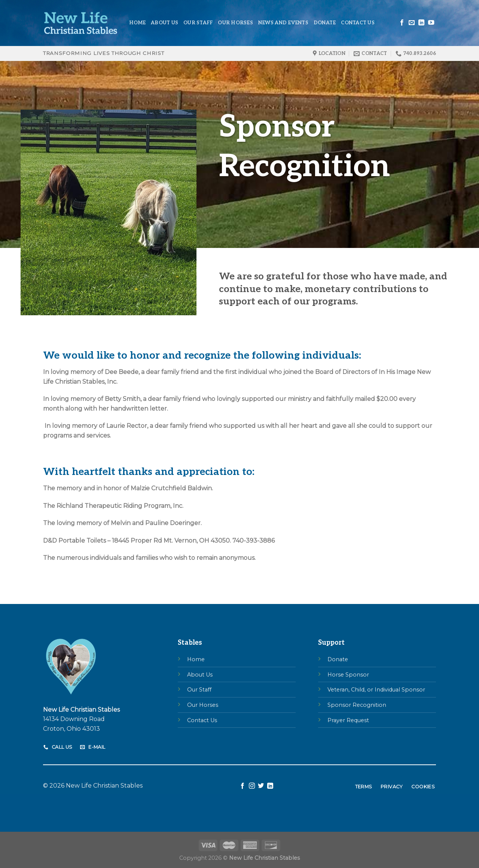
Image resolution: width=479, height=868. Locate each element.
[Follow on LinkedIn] (421, 23)
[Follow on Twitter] (261, 786)
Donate (325, 23)
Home (137, 23)
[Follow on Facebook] (402, 23)
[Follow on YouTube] (431, 23)
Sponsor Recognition (357, 705)
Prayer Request (348, 720)
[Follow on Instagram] (252, 786)
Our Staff (198, 23)
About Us (164, 23)
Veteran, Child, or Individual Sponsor (376, 690)
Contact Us (358, 23)
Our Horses (235, 23)
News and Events (283, 23)
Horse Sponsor (348, 675)
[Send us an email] (412, 23)
